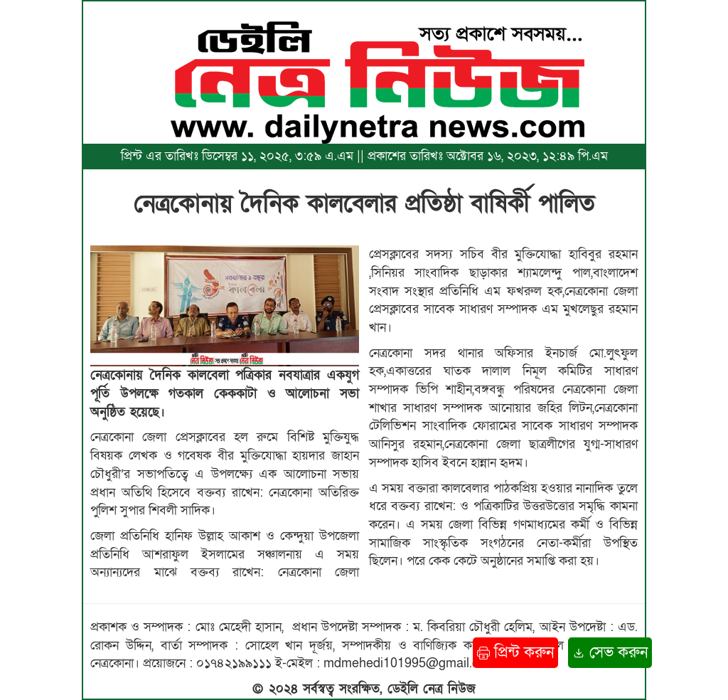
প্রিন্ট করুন (515, 653)
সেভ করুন (610, 653)
